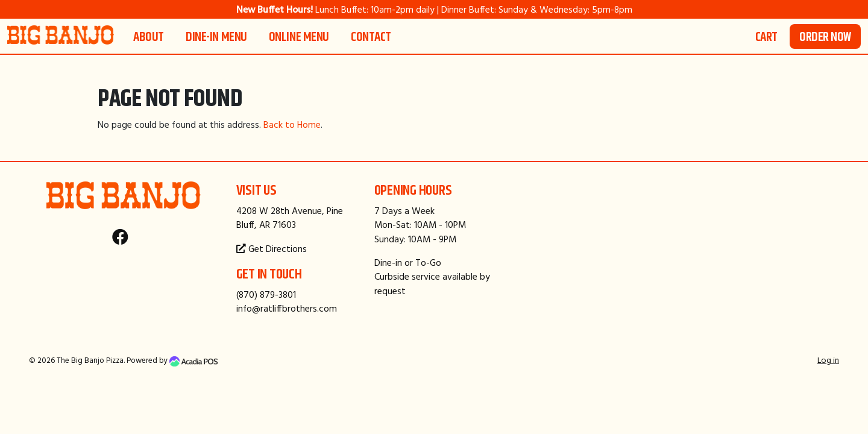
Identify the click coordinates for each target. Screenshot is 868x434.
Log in (828, 360)
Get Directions (272, 249)
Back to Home (292, 124)
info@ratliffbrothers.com (287, 308)
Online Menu (299, 36)
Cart (766, 36)
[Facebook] (120, 240)
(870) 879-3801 (266, 294)
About (149, 36)
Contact (371, 36)
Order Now (825, 36)
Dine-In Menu (216, 36)
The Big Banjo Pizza (90, 360)
